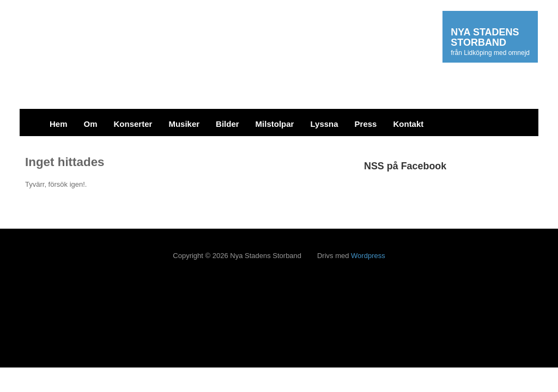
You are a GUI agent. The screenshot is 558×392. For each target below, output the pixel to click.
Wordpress (368, 256)
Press (366, 124)
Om (91, 124)
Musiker (184, 124)
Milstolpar (275, 124)
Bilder (228, 124)
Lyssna (324, 124)
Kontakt (408, 124)
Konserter (133, 124)
